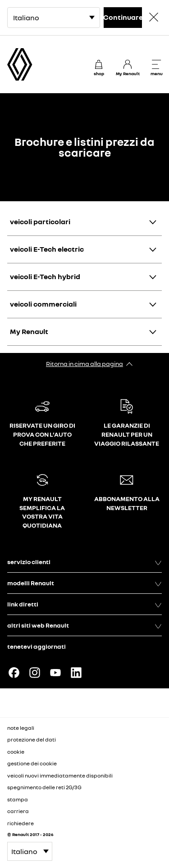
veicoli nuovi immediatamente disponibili (60, 775)
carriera (18, 811)
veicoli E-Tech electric (47, 249)
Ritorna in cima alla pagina (84, 364)
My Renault (29, 331)
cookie (16, 752)
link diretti (84, 604)
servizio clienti (84, 562)
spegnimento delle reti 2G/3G (44, 787)
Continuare (123, 17)
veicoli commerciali (43, 304)
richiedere (21, 823)
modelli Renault (84, 583)
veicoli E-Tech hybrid (45, 276)
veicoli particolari (40, 222)
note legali (21, 728)
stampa (18, 799)
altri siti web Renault (84, 625)
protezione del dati (32, 739)
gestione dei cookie (32, 764)
